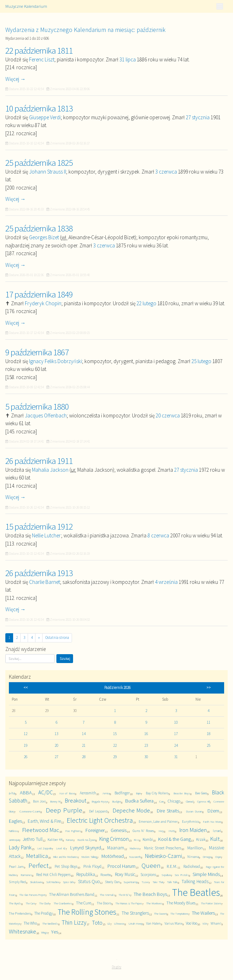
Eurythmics (190, 822)
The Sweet (160, 913)
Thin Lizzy (74, 922)
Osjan (218, 857)
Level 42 (61, 848)
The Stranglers (135, 913)
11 (209, 722)
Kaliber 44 (55, 840)
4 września (166, 582)
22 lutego (146, 303)
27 (56, 757)
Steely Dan (112, 882)
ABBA (26, 793)
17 (176, 734)
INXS (172, 831)
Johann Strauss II (48, 172)
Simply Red (17, 882)
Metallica (37, 856)
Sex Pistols (182, 875)
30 (146, 757)
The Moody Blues (181, 903)
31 (176, 757)
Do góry (116, 967)
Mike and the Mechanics (65, 857)
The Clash (44, 903)
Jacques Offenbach (46, 415)
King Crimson (114, 839)
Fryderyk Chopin (43, 303)
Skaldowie (36, 882)
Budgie (116, 801)
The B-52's (124, 895)
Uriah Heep (135, 923)
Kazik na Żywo (86, 840)
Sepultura (166, 875)
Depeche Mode (131, 811)
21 (84, 745)
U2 (109, 924)
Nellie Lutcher (46, 535)
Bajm (138, 793)
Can (162, 801)
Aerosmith (88, 793)
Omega (207, 857)
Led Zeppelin (45, 848)
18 (209, 734)
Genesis (119, 830)
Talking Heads (195, 882)
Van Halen (153, 923)
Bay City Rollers (157, 793)
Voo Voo (192, 923)
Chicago (174, 801)
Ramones (26, 875)
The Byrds (15, 903)
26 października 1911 (39, 461)
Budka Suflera (140, 801)
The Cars (30, 903)
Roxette (106, 875)
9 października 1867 (37, 352)
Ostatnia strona (57, 637)
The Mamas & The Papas (129, 903)
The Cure (84, 903)
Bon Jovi (40, 801)
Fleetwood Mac (41, 830)
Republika (86, 874)
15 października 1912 (39, 526)
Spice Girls (68, 882)
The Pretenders (20, 913)
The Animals (107, 895)
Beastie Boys (182, 793)
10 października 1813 (39, 108)
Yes (55, 932)
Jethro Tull (32, 839)
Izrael (217, 831)
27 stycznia (198, 117)
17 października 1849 (39, 294)
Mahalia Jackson (50, 470)
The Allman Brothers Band (72, 894)
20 (56, 745)
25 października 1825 (39, 163)
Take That (158, 882)
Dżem (213, 811)
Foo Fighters (73, 831)
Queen (151, 866)
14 (84, 734)
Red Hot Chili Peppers (53, 875)
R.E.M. (172, 866)
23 (146, 745)
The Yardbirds (50, 923)
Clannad (190, 801)
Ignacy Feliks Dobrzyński (56, 361)
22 (115, 745)
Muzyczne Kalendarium (26, 6)
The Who (30, 923)
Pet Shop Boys (66, 866)
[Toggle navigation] (220, 6)
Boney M (56, 801)
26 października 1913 (39, 573)
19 (26, 745)
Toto (97, 923)
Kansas (70, 840)
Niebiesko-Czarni (163, 856)
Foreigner (95, 830)
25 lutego (201, 361)
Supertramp (131, 882)
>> (209, 688)
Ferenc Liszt (42, 59)
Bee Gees (201, 793)
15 (115, 734)
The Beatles (196, 893)
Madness (135, 848)
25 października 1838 (39, 228)
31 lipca (128, 59)
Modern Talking (89, 857)
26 (26, 757)
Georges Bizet (44, 237)
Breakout (76, 801)
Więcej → (15, 79)
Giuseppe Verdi (45, 117)
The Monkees (154, 903)
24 (176, 745)
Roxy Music (125, 874)
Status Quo (89, 882)
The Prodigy (44, 913)
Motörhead (113, 856)
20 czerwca (168, 415)
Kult (215, 839)
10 (176, 722)
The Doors (104, 903)
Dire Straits (168, 811)
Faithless (13, 831)
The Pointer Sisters (211, 903)
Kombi (148, 839)
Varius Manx (173, 923)
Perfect (38, 866)
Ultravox (119, 923)
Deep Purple (64, 810)
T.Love (145, 882)
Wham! (216, 923)
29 (115, 757)
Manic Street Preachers (163, 848)
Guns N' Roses (143, 831)
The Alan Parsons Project (32, 895)
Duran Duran (194, 811)
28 (84, 757)
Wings (44, 932)
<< (26, 688)
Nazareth (135, 857)
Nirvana (193, 857)
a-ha (12, 793)
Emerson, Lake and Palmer (158, 822)
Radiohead (192, 866)
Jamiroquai (14, 840)
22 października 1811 (39, 50)
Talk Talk (172, 882)
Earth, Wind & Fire (45, 821)
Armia (106, 793)
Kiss (136, 840)
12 (26, 734)
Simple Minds (206, 874)
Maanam (116, 848)
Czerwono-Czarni (30, 811)
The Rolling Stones (87, 912)
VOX (205, 924)
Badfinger (122, 793)
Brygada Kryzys (100, 801)
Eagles (15, 821)
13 (56, 734)
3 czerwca (166, 172)
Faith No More (212, 822)
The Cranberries (63, 903)
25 (209, 745)
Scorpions (148, 875)
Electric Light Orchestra (100, 820)
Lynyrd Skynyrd (86, 848)
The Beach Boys (150, 894)
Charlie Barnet (45, 582)
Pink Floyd (92, 866)
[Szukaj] (30, 659)
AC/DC (46, 792)
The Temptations (179, 914)
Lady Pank (20, 847)
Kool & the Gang (174, 839)
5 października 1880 (37, 406)
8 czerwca (158, 535)
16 (146, 734)
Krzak (201, 839)
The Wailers (203, 913)
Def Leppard (98, 811)
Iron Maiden (193, 830)
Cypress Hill (203, 801)
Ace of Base (67, 793)
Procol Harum (122, 866)
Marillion (195, 848)
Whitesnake (23, 932)
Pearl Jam (16, 867)
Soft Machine (53, 882)
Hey (161, 831)
